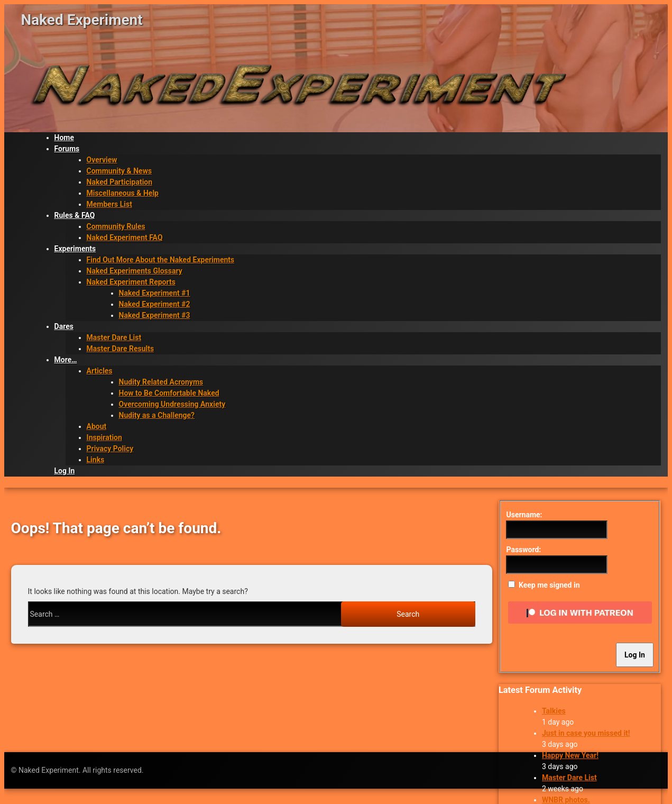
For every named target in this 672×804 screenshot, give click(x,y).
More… (66, 360)
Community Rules (116, 226)
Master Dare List (114, 337)
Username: (524, 515)
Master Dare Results (121, 349)
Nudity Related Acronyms (161, 382)
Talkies (554, 711)
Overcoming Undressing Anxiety (172, 404)
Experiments (75, 249)
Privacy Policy (110, 449)
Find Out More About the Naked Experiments (161, 260)
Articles (100, 371)
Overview (102, 160)
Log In (65, 471)
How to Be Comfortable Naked (169, 393)
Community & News (119, 171)
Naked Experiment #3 (155, 315)
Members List (109, 204)
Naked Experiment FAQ (125, 237)
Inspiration (104, 437)
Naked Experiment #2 (155, 304)
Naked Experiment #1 (155, 293)
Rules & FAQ (75, 215)
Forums (67, 149)
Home (64, 138)
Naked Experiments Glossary (135, 271)
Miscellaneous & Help (123, 193)
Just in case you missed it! (586, 733)
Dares (64, 326)
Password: (523, 550)
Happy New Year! (570, 755)
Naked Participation (120, 182)
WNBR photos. (566, 800)
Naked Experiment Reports (131, 282)
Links (96, 460)
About (97, 426)
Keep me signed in (549, 585)
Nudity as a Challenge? (157, 415)
